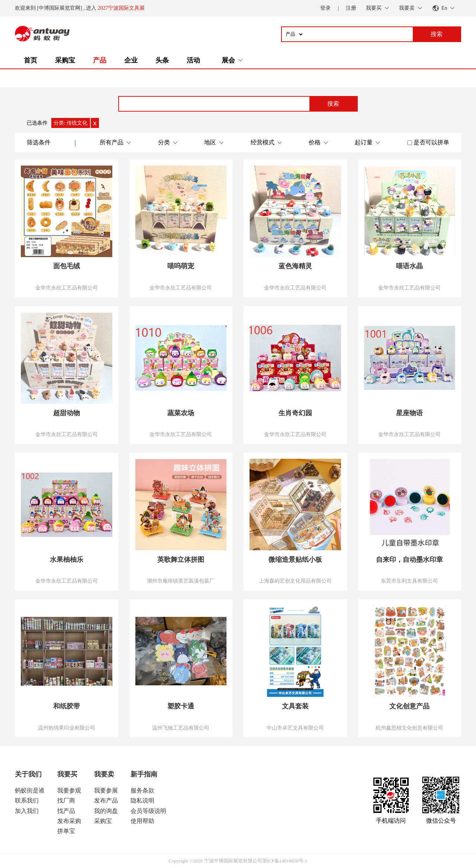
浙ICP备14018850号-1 (285, 861)
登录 (325, 8)
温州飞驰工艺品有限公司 (181, 728)
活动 (193, 60)
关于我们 (28, 774)
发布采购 (69, 821)
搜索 (333, 104)
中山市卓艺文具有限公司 (295, 728)
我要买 (67, 774)
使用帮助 (142, 821)
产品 (100, 60)
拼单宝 (66, 831)
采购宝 (65, 60)
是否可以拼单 (431, 142)
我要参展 (106, 790)
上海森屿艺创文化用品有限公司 (295, 581)
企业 (131, 60)
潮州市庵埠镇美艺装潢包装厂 (181, 581)
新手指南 (144, 774)
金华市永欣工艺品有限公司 (67, 288)
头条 (162, 60)
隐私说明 (142, 800)
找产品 (66, 811)
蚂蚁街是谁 (30, 790)
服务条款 (142, 790)
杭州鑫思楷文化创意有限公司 (409, 728)
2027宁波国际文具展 (121, 8)
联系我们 (27, 800)
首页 (30, 60)
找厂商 (66, 800)
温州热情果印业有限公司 (67, 728)
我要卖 (104, 774)
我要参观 (69, 790)
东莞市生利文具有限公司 (409, 581)
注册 (351, 8)
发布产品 (106, 800)
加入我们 (27, 811)
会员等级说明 (148, 811)
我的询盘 (106, 811)
